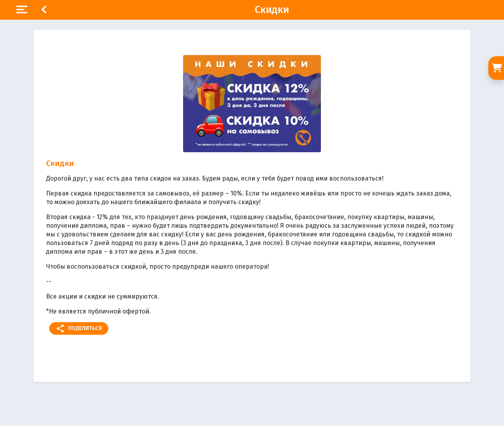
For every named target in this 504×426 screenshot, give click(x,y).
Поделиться (79, 328)
